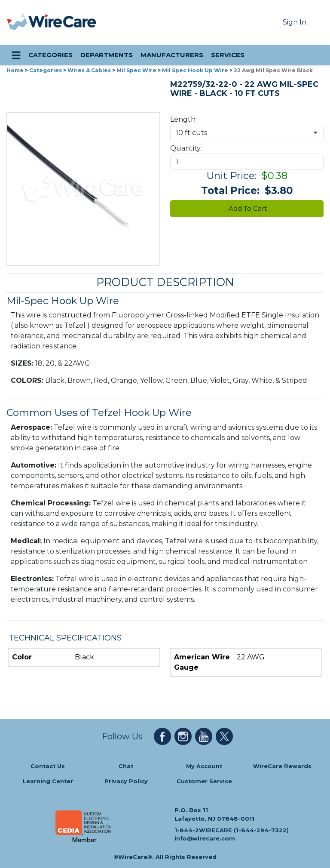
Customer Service (204, 781)
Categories (46, 70)
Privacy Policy (126, 781)
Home (15, 70)
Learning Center (48, 781)
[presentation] (18, 22)
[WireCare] (63, 22)
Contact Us (48, 766)
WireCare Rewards (282, 766)
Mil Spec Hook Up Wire (195, 70)
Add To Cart (247, 208)
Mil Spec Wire (136, 70)
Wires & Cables (89, 70)
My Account (204, 766)
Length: (183, 119)
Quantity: (186, 148)
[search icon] (315, 55)
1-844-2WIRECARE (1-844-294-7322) (232, 830)
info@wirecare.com (205, 839)
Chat (126, 766)
